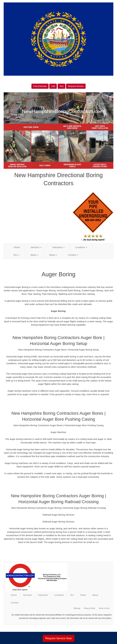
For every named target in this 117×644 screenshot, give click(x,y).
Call (53, 86)
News (34, 255)
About (53, 255)
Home (17, 247)
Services (36, 247)
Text (62, 86)
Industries (58, 247)
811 (17, 255)
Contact (73, 255)
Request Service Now (58, 638)
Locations (81, 247)
